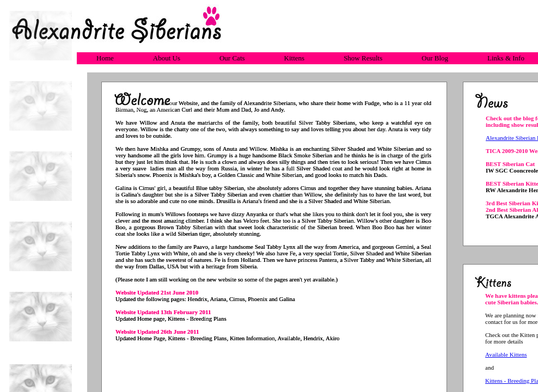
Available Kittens (506, 354)
